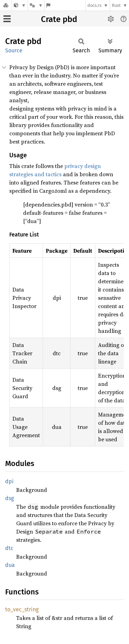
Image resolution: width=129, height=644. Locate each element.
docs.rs (94, 5)
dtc (9, 548)
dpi (9, 481)
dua (10, 565)
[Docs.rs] (6, 5)
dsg (9, 498)
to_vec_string (22, 609)
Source (14, 50)
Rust (116, 5)
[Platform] (36, 5)
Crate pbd (59, 19)
